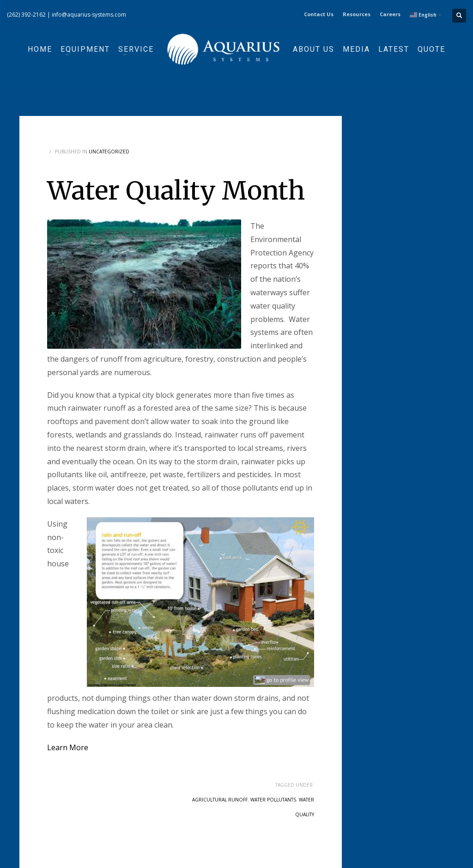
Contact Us (319, 14)
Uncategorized (109, 152)
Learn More (68, 747)
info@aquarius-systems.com (89, 15)
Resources (357, 14)
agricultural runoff (220, 800)
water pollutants (273, 800)
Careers (390, 14)
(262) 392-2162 (26, 15)
